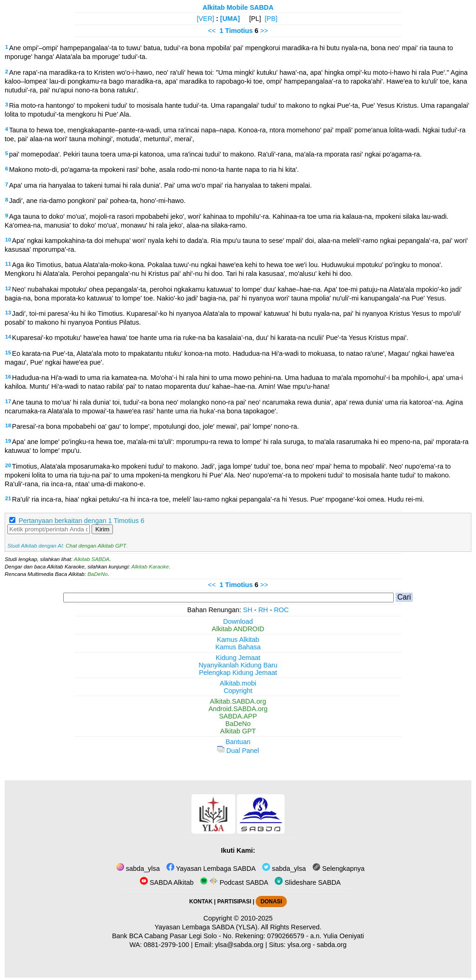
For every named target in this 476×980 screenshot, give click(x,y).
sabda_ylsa (138, 869)
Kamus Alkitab (238, 640)
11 (8, 264)
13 (8, 313)
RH (263, 610)
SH (248, 610)
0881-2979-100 (166, 945)
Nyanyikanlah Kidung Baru (238, 665)
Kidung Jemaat (238, 658)
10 (8, 240)
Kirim (102, 529)
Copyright (238, 691)
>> (264, 31)
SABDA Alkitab (167, 882)
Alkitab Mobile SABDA (238, 7)
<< (212, 31)
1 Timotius (236, 31)
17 (8, 401)
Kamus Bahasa (238, 647)
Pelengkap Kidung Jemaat (238, 673)
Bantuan (238, 742)
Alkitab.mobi (238, 683)
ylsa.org (299, 945)
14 (8, 337)
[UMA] (230, 19)
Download (238, 621)
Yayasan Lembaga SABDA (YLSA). (207, 927)
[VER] (205, 19)
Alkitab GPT (238, 731)
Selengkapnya (338, 869)
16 (8, 377)
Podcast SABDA (234, 882)
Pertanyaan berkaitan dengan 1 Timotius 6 (81, 521)
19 (8, 441)
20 (8, 465)
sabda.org (332, 945)
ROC (281, 610)
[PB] (271, 19)
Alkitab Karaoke (150, 567)
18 (8, 425)
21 (8, 498)
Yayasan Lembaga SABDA (211, 869)
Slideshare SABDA (308, 882)
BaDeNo (98, 574)
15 (8, 353)
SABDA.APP (238, 716)
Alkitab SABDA (92, 559)
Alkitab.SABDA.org (238, 701)
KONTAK (201, 902)
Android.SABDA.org (238, 709)
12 (8, 288)
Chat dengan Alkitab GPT (96, 546)
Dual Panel (238, 751)
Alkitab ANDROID (238, 629)
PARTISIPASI (234, 902)
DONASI (271, 902)
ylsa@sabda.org (239, 945)
